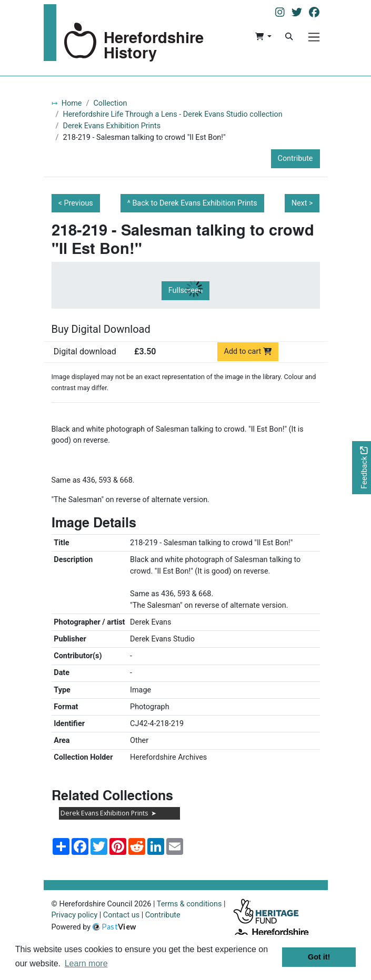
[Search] (289, 37)
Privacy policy (75, 915)
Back (194, 203)
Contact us (121, 915)
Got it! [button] (319, 957)
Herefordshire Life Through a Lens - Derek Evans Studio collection (172, 114)
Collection (110, 103)
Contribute (295, 159)
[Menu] (314, 37)
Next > (302, 203)
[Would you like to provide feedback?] (362, 468)
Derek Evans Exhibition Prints (112, 126)
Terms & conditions (189, 904)
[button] (263, 37)
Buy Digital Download (101, 329)
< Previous (76, 203)
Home (72, 103)
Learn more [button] (86, 963)
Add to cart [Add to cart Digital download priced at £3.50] (248, 351)
